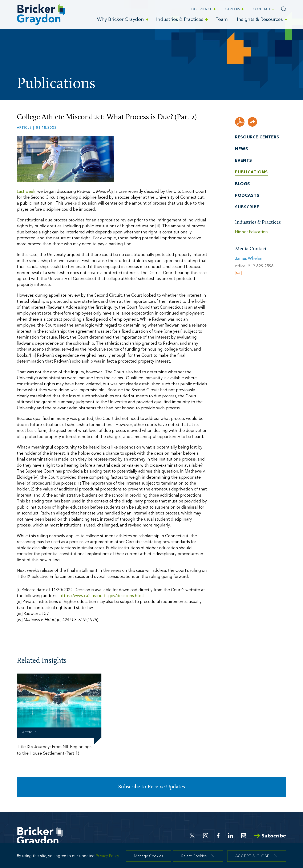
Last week (26, 192)
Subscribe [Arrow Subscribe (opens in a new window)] (270, 836)
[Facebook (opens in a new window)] (218, 836)
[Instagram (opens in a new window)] (206, 836)
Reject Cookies (194, 858)
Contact (262, 9)
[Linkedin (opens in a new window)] (230, 836)
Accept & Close (252, 858)
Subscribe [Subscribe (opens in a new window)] (247, 207)
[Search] (284, 9)
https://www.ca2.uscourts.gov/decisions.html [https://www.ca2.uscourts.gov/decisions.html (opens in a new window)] (102, 596)
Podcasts (247, 196)
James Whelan (249, 259)
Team (222, 20)
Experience (202, 9)
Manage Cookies (148, 858)
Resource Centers (257, 137)
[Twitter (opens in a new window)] (192, 836)
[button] (252, 122)
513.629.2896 (261, 266)
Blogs (243, 184)
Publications (251, 172)
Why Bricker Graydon (120, 20)
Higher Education (251, 232)
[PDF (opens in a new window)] (240, 122)
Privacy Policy (107, 858)
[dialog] (151, 857)
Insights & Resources (260, 20)
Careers (233, 9)
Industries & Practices (180, 20)
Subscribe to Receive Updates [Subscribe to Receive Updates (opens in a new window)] (152, 787)
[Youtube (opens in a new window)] (244, 836)
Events (244, 161)
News (242, 149)
